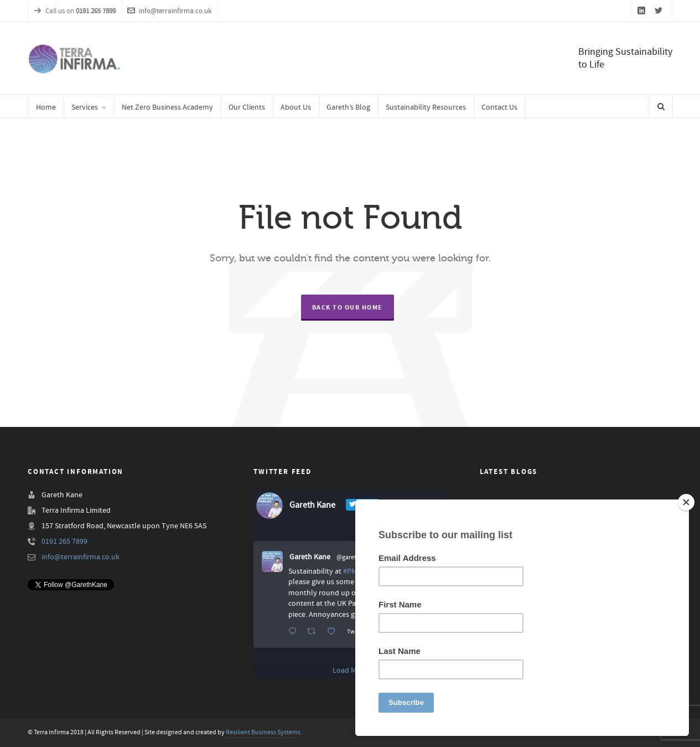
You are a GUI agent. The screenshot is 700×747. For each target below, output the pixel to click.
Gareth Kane (310, 557)
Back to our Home (348, 308)
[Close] (686, 502)
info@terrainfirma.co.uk (169, 11)
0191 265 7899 (64, 542)
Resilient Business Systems (263, 732)
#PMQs (354, 571)
